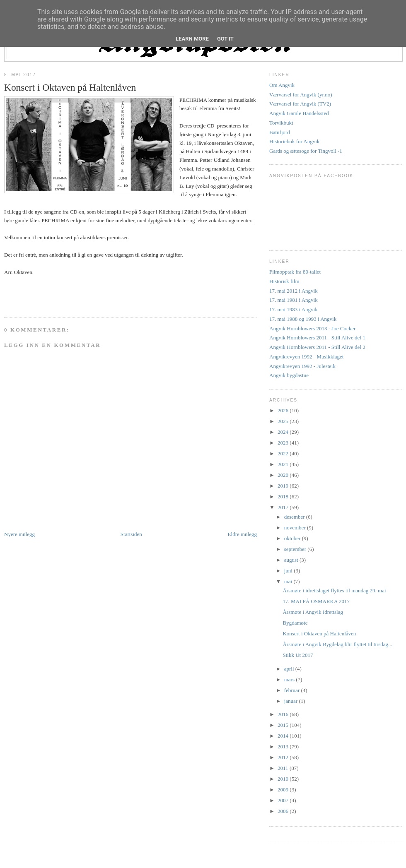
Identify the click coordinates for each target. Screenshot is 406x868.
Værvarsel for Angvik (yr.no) (301, 95)
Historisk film (284, 281)
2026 (284, 410)
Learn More (192, 39)
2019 (284, 486)
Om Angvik (282, 85)
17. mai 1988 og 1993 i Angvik (303, 319)
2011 (284, 768)
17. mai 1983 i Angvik (294, 309)
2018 (284, 497)
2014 (284, 736)
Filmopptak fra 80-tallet (295, 272)
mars (290, 679)
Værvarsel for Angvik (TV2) (300, 104)
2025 (284, 421)
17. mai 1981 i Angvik (294, 300)
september (296, 549)
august (292, 560)
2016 (284, 714)
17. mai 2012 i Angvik (294, 291)
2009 (284, 790)
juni (289, 571)
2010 (284, 779)
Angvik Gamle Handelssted (299, 113)
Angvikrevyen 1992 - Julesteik (302, 366)
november (296, 528)
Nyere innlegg (19, 534)
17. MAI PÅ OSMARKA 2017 (316, 601)
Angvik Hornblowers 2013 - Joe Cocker (312, 328)
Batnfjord (280, 132)
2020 (284, 475)
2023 (284, 443)
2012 (284, 757)
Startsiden (131, 534)
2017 (284, 507)
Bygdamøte (295, 623)
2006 (284, 811)
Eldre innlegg (242, 534)
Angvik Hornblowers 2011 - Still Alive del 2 (317, 347)
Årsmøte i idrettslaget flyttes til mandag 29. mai (334, 590)
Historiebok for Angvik (294, 141)
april (290, 669)
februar (293, 690)
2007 (284, 800)
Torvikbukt (281, 123)
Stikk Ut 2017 (298, 655)
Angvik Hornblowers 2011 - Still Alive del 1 (317, 338)
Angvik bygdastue (289, 375)
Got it (225, 39)
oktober (293, 538)
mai (289, 581)
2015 (284, 725)
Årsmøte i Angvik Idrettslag (313, 612)
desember (295, 517)
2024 (284, 432)
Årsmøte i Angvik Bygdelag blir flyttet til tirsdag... (337, 644)
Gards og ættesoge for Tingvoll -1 (306, 151)
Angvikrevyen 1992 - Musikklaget (306, 357)
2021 (284, 464)
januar (292, 701)
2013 (284, 747)
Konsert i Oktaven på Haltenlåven (70, 87)
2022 (284, 453)
